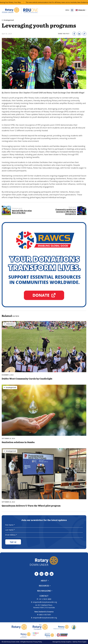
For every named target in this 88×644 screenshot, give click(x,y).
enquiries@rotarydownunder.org (45, 602)
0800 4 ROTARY (45, 615)
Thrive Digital (82, 642)
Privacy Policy (38, 642)
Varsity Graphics (66, 642)
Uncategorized (9, 20)
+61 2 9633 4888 (45, 599)
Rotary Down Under (13, 642)
